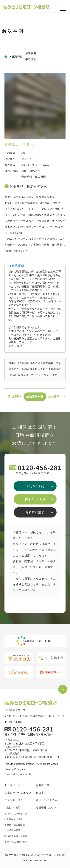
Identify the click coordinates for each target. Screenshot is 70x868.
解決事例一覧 (35, 397)
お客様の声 (43, 785)
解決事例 (41, 793)
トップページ (13, 785)
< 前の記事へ (13, 397)
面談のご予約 (35, 486)
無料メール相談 (35, 499)
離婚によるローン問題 (16, 836)
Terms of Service (15, 774)
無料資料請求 (35, 512)
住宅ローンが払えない (18, 793)
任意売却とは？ (14, 800)
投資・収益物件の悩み (16, 842)
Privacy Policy (13, 769)
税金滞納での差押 (14, 819)
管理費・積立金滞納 (15, 825)
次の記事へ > (57, 397)
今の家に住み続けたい (16, 814)
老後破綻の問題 (12, 830)
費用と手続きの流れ (48, 800)
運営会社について (46, 808)
